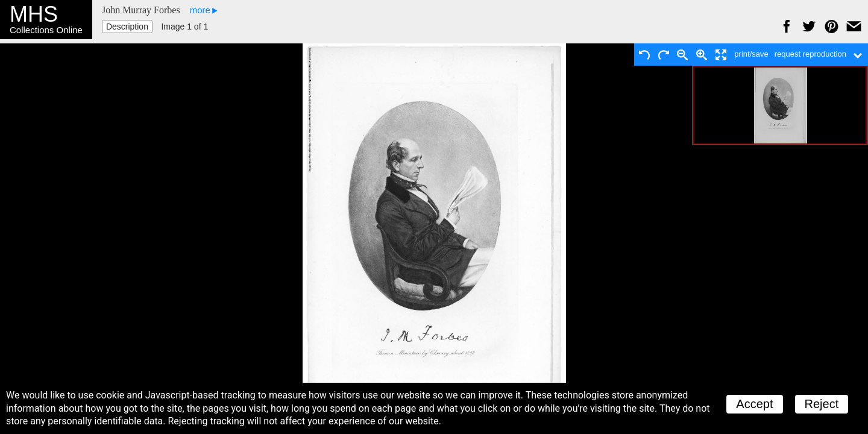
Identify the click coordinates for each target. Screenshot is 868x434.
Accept (754, 404)
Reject (822, 404)
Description (127, 27)
